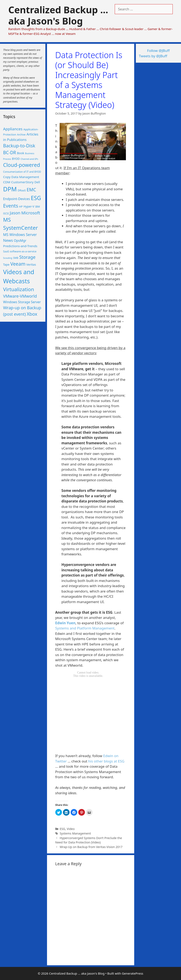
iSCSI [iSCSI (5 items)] (6, 213)
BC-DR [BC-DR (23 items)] (10, 152)
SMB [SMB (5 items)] (16, 258)
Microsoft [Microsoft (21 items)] (31, 213)
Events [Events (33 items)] (11, 206)
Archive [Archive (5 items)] (21, 134)
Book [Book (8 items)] (21, 153)
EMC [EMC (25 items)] (31, 190)
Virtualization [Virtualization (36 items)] (19, 289)
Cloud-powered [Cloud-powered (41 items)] (22, 165)
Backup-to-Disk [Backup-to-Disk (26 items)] (19, 146)
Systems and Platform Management (85, 628)
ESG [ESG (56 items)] (36, 198)
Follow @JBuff (158, 51)
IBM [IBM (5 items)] (38, 207)
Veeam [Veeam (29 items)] (18, 264)
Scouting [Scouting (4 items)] (8, 258)
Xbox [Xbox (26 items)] (32, 314)
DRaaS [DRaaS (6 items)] (22, 190)
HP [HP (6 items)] (21, 207)
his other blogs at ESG (106, 761)
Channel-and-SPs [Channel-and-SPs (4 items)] (30, 159)
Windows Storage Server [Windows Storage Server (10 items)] (22, 302)
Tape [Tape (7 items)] (6, 265)
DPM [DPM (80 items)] (10, 189)
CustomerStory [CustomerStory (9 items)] (22, 182)
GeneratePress (132, 973)
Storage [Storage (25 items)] (27, 257)
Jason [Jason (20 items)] (15, 213)
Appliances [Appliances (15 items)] (13, 129)
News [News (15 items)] (8, 240)
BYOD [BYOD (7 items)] (16, 159)
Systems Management (75, 833)
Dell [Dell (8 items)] (37, 182)
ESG (62, 829)
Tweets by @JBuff (153, 56)
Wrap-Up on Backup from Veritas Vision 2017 (91, 847)
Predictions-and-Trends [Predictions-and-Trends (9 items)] (20, 246)
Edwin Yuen (65, 623)
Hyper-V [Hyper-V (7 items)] (29, 206)
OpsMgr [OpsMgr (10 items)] (20, 241)
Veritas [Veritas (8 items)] (31, 264)
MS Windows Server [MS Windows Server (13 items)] (20, 235)
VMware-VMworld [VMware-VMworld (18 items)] (20, 296)
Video (71, 829)
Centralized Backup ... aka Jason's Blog (58, 15)
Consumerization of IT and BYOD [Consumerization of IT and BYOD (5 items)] (22, 172)
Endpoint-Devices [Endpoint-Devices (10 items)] (16, 199)
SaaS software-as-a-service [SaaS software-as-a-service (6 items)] (20, 251)
